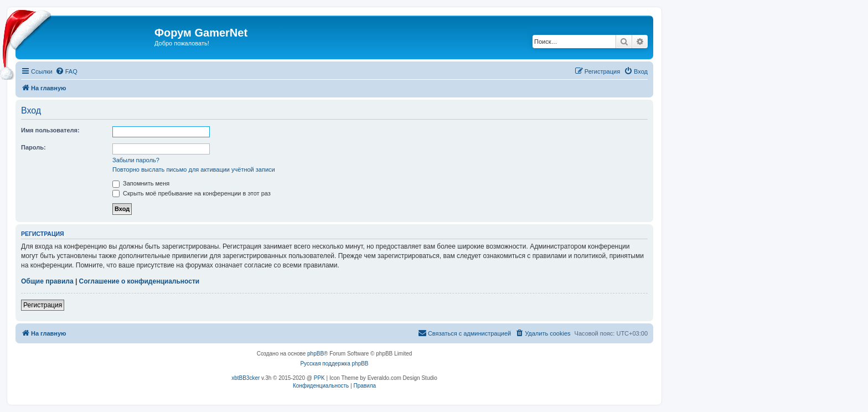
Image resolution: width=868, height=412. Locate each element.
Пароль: (33, 147)
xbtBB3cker (246, 378)
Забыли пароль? (136, 160)
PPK (319, 378)
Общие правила (47, 281)
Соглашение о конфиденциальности (139, 281)
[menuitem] (66, 71)
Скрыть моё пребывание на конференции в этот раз (192, 193)
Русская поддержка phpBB (334, 364)
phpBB (316, 354)
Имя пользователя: (50, 130)
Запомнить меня (141, 183)
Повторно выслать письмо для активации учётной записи (194, 169)
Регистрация (43, 305)
